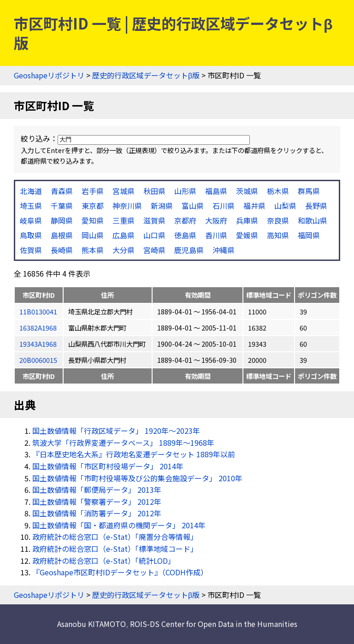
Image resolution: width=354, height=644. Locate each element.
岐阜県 (31, 220)
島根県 (62, 235)
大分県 (124, 250)
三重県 (124, 220)
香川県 (216, 235)
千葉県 (62, 206)
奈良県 (278, 220)
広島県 (124, 235)
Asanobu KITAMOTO (91, 624)
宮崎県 (154, 250)
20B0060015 (38, 360)
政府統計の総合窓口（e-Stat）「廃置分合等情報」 (115, 537)
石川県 (224, 206)
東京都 (93, 206)
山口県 (154, 235)
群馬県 (309, 191)
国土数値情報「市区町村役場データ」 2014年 (108, 466)
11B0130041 (38, 311)
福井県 (254, 206)
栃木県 (278, 191)
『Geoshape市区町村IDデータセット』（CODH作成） (120, 572)
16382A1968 (38, 328)
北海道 (31, 191)
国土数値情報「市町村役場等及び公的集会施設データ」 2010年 (137, 478)
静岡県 (62, 220)
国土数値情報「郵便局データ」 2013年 (97, 490)
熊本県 (93, 250)
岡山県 (93, 235)
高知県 (278, 235)
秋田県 (154, 191)
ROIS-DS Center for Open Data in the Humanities (214, 624)
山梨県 (285, 206)
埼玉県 (31, 206)
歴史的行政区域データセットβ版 (146, 75)
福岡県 (309, 235)
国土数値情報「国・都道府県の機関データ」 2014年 (119, 525)
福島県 (216, 191)
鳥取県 (31, 235)
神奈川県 (127, 206)
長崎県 (62, 250)
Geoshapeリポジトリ (49, 75)
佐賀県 (31, 250)
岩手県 (93, 191)
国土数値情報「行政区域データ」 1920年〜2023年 (116, 431)
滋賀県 (154, 220)
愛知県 (93, 220)
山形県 (185, 191)
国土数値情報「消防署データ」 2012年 (97, 513)
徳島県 (185, 235)
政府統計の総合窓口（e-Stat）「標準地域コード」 (115, 549)
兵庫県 (247, 220)
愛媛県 (247, 235)
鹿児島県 (189, 250)
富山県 (193, 206)
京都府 (185, 220)
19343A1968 (38, 344)
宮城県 (124, 191)
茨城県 (247, 191)
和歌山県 (313, 220)
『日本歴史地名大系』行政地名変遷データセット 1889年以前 (134, 454)
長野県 (316, 206)
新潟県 (162, 206)
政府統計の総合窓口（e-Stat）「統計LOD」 (104, 561)
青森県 (62, 191)
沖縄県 (224, 250)
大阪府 (216, 220)
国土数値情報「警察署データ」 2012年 (97, 502)
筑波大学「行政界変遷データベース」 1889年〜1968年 (123, 443)
